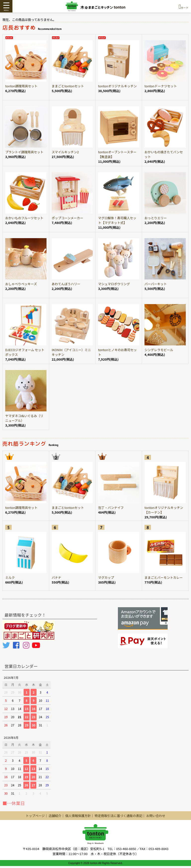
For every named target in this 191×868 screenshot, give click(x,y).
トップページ (35, 816)
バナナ (56, 577)
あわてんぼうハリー (66, 284)
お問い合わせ (156, 816)
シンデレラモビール (159, 350)
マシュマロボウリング (114, 284)
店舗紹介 (55, 816)
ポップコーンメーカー (68, 218)
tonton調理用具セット (21, 86)
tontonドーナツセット (161, 86)
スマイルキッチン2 (65, 152)
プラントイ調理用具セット (24, 152)
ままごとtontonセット (68, 86)
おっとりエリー (156, 218)
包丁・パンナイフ (111, 508)
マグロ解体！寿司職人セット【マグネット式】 (117, 220)
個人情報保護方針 (78, 816)
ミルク (10, 577)
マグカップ (106, 577)
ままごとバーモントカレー (164, 577)
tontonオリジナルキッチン (117, 86)
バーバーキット (156, 284)
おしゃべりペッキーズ (21, 284)
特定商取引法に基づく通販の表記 (118, 816)
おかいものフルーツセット (24, 218)
